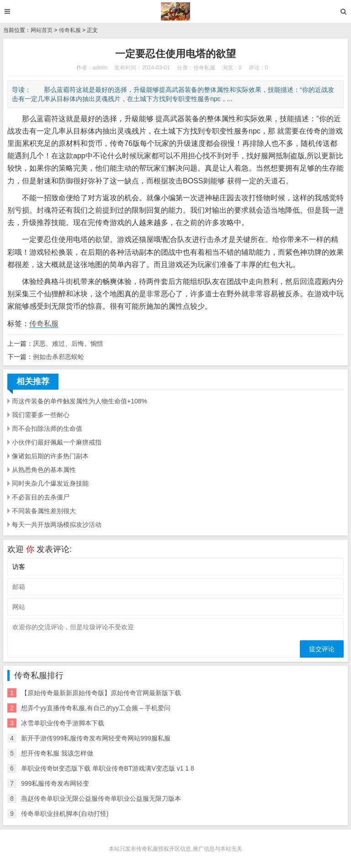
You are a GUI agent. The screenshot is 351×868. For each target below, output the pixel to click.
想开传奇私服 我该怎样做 (57, 753)
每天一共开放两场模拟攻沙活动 (57, 525)
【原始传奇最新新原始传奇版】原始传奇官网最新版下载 (101, 693)
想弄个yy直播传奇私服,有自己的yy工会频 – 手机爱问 (96, 708)
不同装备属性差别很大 (44, 511)
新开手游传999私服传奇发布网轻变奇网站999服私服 (96, 738)
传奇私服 (70, 30)
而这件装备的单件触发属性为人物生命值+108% (80, 401)
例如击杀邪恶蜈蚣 (58, 357)
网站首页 (42, 30)
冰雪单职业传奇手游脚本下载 (63, 723)
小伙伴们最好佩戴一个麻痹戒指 (57, 442)
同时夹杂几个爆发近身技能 (50, 483)
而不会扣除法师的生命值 (47, 429)
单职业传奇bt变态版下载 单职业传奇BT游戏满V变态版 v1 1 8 (108, 768)
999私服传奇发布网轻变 (55, 783)
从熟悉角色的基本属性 (44, 470)
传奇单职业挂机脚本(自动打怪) (65, 814)
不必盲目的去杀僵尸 (41, 497)
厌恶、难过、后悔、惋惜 (68, 343)
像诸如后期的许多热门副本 (50, 456)
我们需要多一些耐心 (41, 415)
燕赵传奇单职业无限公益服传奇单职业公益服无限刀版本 (101, 798)
